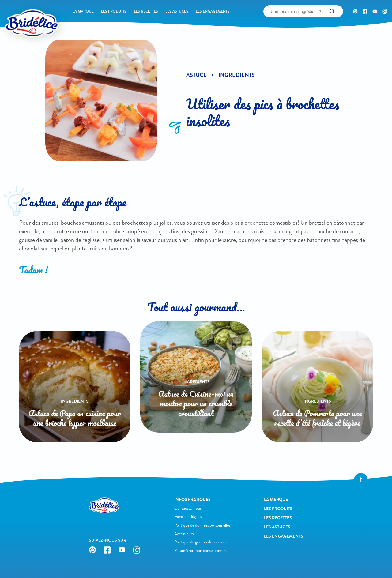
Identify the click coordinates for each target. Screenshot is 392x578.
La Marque (83, 11)
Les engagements (213, 11)
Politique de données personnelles (202, 525)
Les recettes (146, 11)
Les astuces (177, 11)
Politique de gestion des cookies (200, 542)
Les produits (114, 11)
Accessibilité (185, 534)
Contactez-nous (188, 508)
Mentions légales (188, 517)
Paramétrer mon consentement (201, 551)
